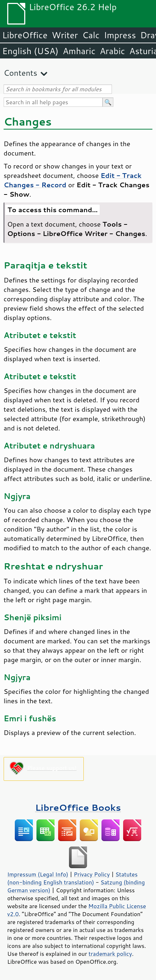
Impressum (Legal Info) (38, 874)
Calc (91, 35)
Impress (120, 35)
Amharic (79, 51)
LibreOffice (25, 35)
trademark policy (110, 954)
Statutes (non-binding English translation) (72, 878)
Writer (65, 35)
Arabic (112, 51)
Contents (20, 73)
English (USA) (30, 51)
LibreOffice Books (78, 807)
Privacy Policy (92, 874)
